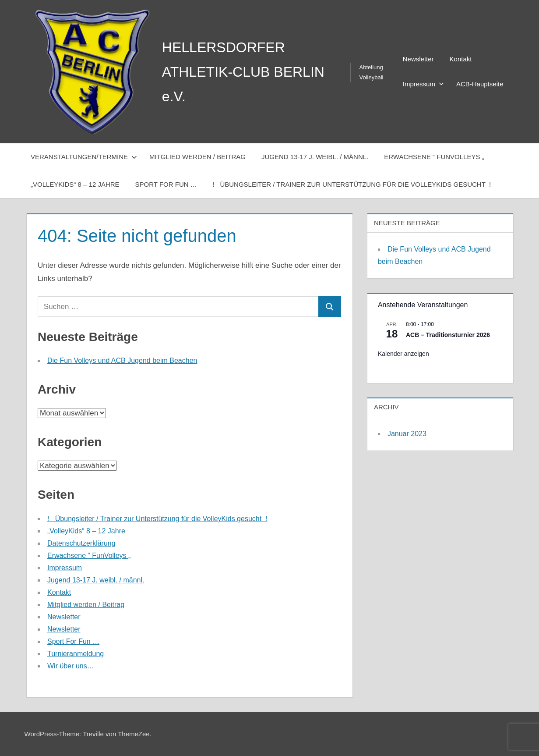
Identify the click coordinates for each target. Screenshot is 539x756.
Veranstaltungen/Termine (84, 157)
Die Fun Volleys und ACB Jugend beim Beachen (122, 360)
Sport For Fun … (166, 184)
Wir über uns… (71, 666)
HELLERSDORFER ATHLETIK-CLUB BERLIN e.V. (243, 72)
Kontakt (461, 59)
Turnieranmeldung (76, 654)
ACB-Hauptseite (480, 84)
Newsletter (418, 59)
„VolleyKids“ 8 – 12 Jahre (75, 184)
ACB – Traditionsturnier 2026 (448, 335)
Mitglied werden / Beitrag (197, 157)
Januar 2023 (407, 434)
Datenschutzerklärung (81, 543)
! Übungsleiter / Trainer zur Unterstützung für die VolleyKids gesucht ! (352, 184)
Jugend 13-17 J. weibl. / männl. (315, 157)
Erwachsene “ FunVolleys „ (434, 157)
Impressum (423, 84)
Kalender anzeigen (403, 354)
